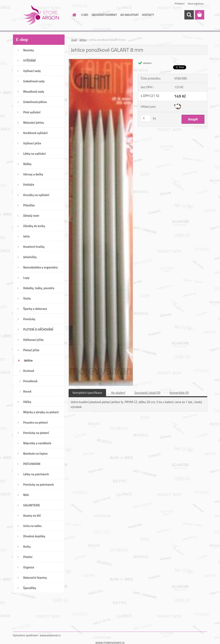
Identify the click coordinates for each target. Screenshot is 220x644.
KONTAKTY (148, 15)
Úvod (74, 40)
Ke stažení (118, 393)
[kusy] (146, 118)
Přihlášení (179, 4)
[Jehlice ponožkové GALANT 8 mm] (101, 61)
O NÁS (85, 15)
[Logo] (41, 15)
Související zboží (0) (147, 393)
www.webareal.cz (50, 635)
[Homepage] (73, 15)
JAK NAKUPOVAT (129, 15)
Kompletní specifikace (87, 393)
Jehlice (83, 40)
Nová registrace (196, 4)
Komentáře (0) (179, 393)
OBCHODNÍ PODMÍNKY (104, 15)
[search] (189, 15)
